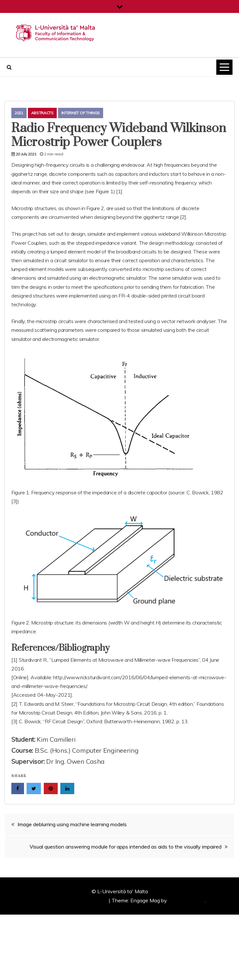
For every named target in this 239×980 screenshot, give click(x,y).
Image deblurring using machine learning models (72, 824)
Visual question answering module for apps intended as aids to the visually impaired (125, 847)
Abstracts (42, 113)
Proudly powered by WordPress (71, 900)
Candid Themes (187, 900)
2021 (19, 113)
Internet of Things (81, 113)
